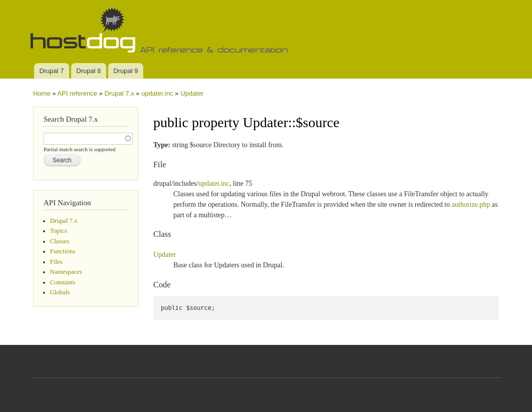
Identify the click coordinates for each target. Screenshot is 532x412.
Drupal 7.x (119, 93)
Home (42, 93)
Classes (60, 241)
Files (56, 262)
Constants (63, 282)
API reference (77, 93)
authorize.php (471, 204)
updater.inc (157, 93)
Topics (59, 231)
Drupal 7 (51, 71)
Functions (63, 251)
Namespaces (66, 272)
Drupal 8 (88, 71)
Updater (192, 93)
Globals (60, 292)
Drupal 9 (125, 71)
